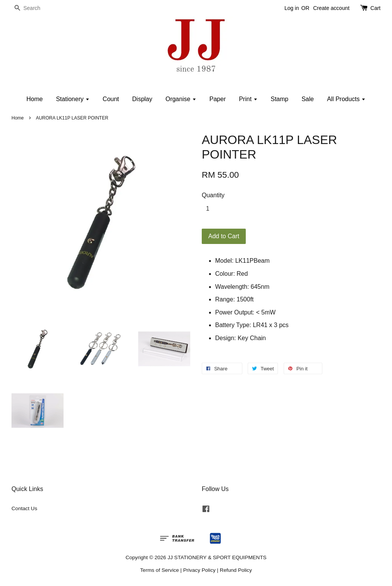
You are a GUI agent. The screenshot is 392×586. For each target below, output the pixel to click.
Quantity (213, 195)
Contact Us (24, 508)
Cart (376, 8)
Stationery (73, 99)
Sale (308, 99)
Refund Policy (236, 570)
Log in (292, 8)
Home (35, 99)
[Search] (34, 8)
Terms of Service (159, 570)
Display (142, 99)
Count (111, 99)
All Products (346, 99)
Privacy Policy (199, 570)
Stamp (279, 99)
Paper (218, 99)
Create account (331, 8)
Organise (181, 99)
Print (248, 99)
